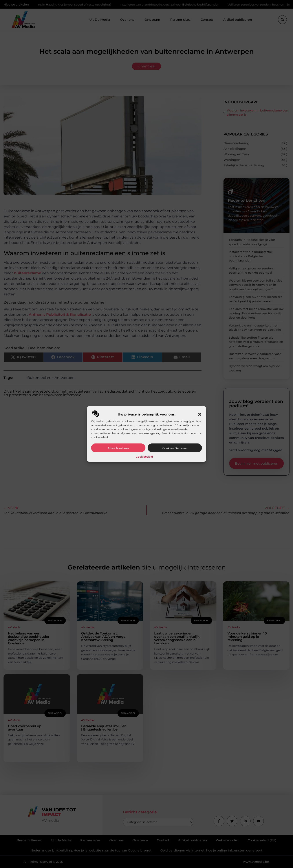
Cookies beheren (175, 448)
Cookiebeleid (144, 457)
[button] (200, 414)
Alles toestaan (118, 448)
